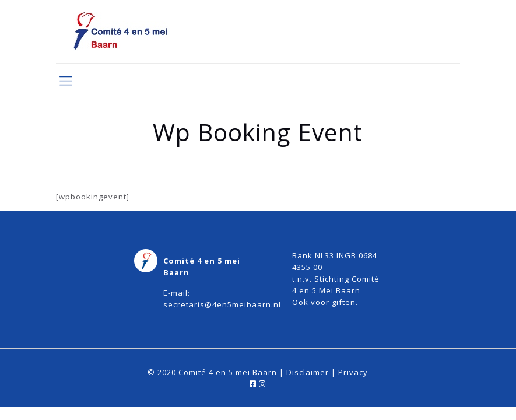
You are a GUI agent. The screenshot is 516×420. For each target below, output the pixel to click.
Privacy (353, 372)
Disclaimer (308, 372)
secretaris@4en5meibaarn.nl (222, 304)
